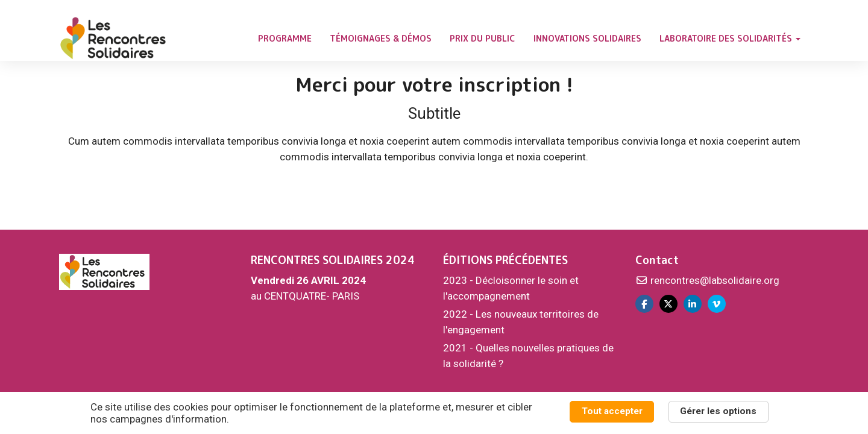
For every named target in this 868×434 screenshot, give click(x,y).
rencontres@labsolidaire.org (707, 280)
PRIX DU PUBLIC (483, 38)
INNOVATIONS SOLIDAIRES (587, 38)
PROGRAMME (285, 38)
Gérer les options (718, 411)
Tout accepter (612, 411)
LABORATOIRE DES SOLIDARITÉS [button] (730, 38)
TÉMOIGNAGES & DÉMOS (381, 38)
